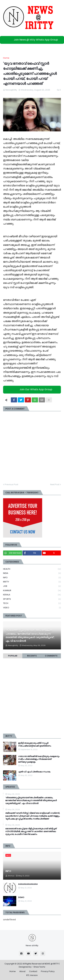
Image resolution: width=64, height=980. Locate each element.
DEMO (21, 897)
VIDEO (32, 608)
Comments (51, 656)
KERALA (32, 595)
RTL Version (32, 975)
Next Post (55, 484)
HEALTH (32, 569)
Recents (32, 656)
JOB (32, 586)
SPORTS (32, 599)
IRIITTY (32, 582)
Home (6, 58)
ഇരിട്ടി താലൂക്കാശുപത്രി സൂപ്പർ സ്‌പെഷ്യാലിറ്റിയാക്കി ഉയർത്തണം (35, 745)
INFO (32, 578)
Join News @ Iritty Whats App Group (33, 40)
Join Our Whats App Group (33, 389)
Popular (13, 656)
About (22, 971)
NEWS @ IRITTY (52, 964)
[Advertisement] (32, 698)
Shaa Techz (39, 967)
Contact (33, 971)
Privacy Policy (48, 971)
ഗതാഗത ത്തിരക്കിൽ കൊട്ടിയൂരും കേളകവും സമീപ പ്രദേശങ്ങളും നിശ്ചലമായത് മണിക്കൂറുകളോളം (39, 759)
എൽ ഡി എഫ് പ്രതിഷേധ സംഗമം (34, 772)
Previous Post (11, 484)
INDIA (32, 573)
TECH (32, 603)
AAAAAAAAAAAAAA (28, 884)
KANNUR (32, 591)
